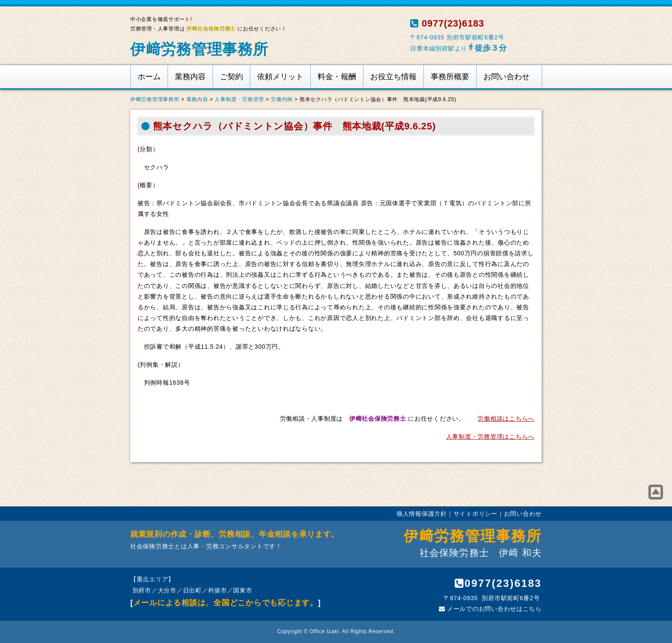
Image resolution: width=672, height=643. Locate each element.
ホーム (149, 77)
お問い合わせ (507, 77)
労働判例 (282, 99)
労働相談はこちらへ (506, 419)
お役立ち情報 (393, 77)
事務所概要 (450, 77)
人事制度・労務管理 (239, 99)
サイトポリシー (475, 514)
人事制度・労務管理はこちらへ (490, 437)
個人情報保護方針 (422, 514)
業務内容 (190, 77)
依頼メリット (280, 77)
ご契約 (231, 77)
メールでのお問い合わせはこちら (490, 609)
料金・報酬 (337, 77)
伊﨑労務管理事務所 (199, 49)
